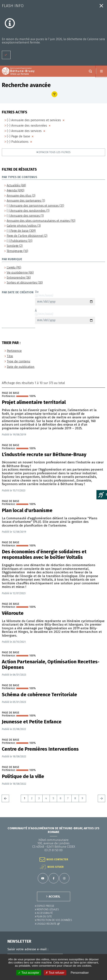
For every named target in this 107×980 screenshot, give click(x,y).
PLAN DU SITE (44, 917)
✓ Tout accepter (29, 973)
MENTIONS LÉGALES (48, 909)
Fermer (101, 6)
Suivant (101, 798)
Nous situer (56, 867)
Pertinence (14, 351)
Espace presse (45, 906)
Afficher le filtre (54, 94)
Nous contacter (57, 859)
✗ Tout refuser (55, 973)
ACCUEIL (54, 896)
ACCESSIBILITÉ (45, 913)
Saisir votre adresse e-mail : (28, 949)
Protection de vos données (54, 920)
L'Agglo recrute (46, 924)
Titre (10, 356)
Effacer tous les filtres (55, 152)
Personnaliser (80, 973)
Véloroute (13, 613)
